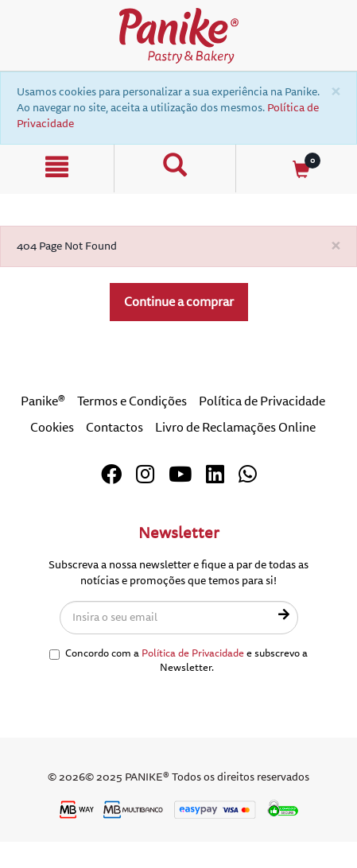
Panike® (43, 401)
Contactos (114, 428)
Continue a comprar (179, 302)
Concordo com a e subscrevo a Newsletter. (178, 661)
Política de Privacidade (262, 401)
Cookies (52, 428)
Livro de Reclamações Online (235, 428)
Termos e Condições (132, 401)
